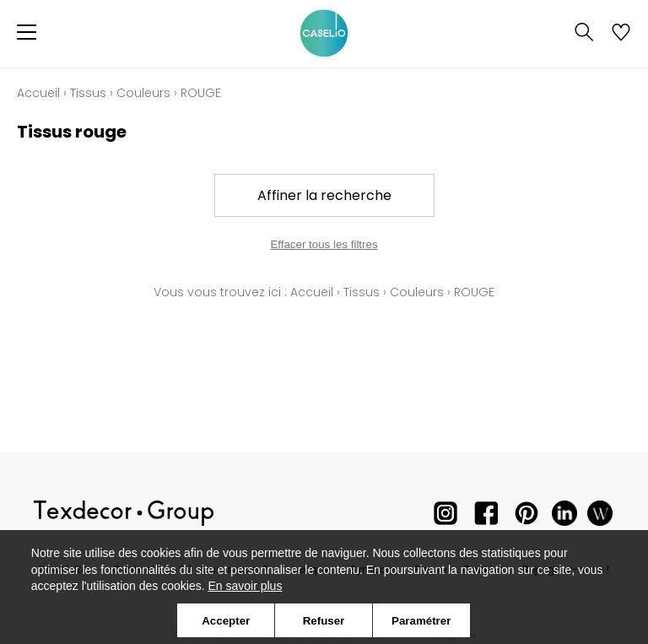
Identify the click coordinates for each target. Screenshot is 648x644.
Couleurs (143, 93)
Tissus (88, 93)
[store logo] (324, 34)
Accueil (38, 93)
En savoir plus (245, 586)
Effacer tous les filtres (324, 244)
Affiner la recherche (324, 195)
